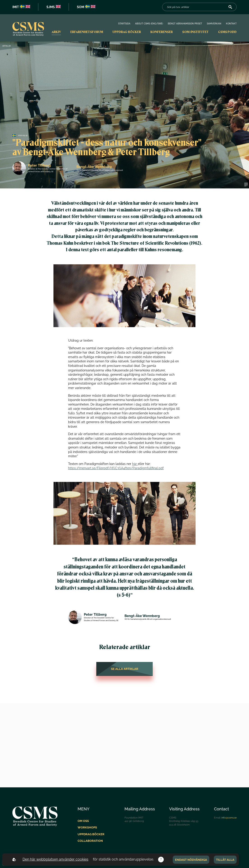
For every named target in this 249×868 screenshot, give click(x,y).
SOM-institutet (195, 32)
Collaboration (90, 841)
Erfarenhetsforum (87, 32)
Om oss (83, 821)
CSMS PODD (227, 32)
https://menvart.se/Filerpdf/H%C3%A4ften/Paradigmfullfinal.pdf (116, 468)
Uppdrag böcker (91, 834)
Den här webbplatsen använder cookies (55, 859)
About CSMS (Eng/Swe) (149, 24)
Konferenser (162, 32)
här (135, 464)
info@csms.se (229, 818)
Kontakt (231, 24)
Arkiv (56, 32)
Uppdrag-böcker (127, 32)
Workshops (87, 827)
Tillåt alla (225, 860)
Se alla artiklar (125, 669)
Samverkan (214, 24)
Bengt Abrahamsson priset (185, 24)
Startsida (124, 24)
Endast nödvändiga (191, 860)
